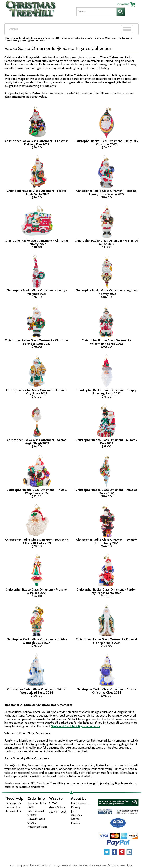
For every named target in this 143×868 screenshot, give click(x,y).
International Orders (36, 813)
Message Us (13, 803)
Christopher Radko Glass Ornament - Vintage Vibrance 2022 (37, 292)
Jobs (74, 811)
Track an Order (37, 803)
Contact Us (13, 807)
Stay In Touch (58, 812)
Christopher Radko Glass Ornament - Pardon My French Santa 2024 (107, 591)
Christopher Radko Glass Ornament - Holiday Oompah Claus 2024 (37, 641)
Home (8, 38)
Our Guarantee (81, 803)
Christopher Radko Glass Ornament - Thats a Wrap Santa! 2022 (37, 491)
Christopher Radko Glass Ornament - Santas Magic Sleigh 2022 (37, 442)
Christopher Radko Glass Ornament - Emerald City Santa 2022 (37, 392)
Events (76, 823)
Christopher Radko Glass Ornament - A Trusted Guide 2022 (106, 242)
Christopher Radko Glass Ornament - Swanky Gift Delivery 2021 (107, 541)
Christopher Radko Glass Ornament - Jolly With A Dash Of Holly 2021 (37, 541)
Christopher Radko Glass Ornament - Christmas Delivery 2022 (37, 242)
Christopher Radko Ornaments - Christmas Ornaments (89, 38)
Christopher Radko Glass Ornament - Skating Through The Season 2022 (106, 192)
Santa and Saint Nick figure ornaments (76, 726)
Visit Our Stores (77, 817)
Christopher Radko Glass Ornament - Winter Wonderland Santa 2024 (37, 691)
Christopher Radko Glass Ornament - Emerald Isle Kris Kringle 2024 (106, 641)
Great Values (57, 807)
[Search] (96, 12)
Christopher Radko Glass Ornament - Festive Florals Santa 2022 (37, 192)
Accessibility (13, 811)
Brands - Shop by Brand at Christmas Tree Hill (37, 38)
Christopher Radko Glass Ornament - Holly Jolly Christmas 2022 (106, 143)
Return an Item (37, 827)
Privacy (76, 807)
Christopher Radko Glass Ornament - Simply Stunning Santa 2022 (106, 392)
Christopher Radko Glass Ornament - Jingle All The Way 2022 (106, 292)
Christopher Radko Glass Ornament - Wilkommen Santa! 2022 (107, 342)
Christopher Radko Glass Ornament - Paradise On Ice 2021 (107, 491)
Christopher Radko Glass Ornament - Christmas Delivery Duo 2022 (37, 143)
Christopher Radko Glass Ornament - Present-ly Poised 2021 (37, 591)
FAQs (31, 807)
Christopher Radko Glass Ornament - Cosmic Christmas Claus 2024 (107, 691)
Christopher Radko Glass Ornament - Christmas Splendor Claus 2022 (37, 342)
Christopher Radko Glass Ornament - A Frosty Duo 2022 (106, 442)
